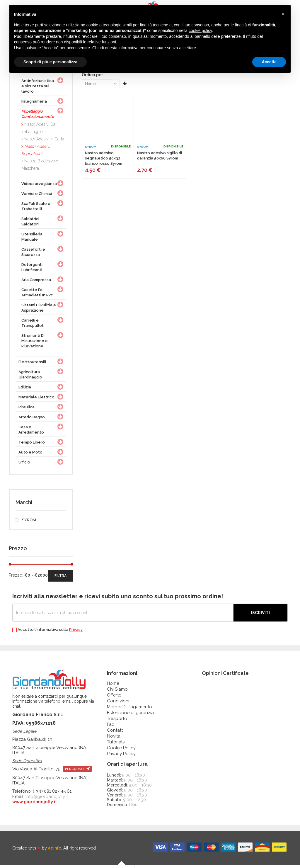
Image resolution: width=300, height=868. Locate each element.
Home (113, 686)
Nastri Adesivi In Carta (44, 142)
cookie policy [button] (200, 30)
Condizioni (118, 704)
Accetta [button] (269, 62)
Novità (114, 739)
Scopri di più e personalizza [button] (50, 62)
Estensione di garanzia (130, 716)
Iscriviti (260, 616)
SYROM (26, 523)
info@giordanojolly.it (47, 799)
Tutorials (116, 745)
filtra (60, 579)
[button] (283, 14)
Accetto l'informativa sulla (47, 633)
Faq (111, 727)
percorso (77, 772)
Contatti (115, 733)
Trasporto (117, 721)
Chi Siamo (117, 692)
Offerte (114, 698)
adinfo (55, 851)
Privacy (76, 632)
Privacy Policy (121, 757)
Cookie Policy (121, 751)
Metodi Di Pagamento (129, 710)
